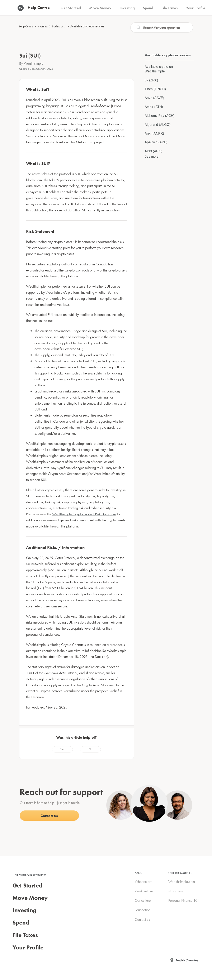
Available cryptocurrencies (87, 26)
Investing (42, 26)
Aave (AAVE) (154, 98)
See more (152, 156)
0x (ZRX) (151, 80)
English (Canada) (187, 960)
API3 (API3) (154, 151)
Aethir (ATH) (154, 107)
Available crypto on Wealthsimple (159, 69)
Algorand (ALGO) (158, 125)
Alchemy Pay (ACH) (160, 116)
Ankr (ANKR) (154, 133)
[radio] (62, 749)
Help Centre (26, 26)
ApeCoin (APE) (156, 142)
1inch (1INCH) (155, 89)
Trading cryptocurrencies (66, 26)
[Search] (162, 27)
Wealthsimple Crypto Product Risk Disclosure (84, 514)
